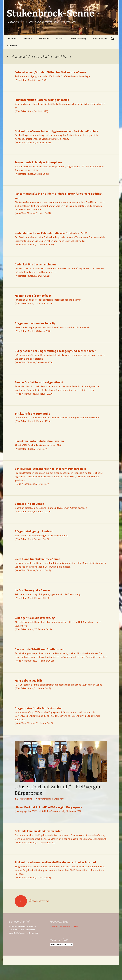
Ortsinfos (11, 39)
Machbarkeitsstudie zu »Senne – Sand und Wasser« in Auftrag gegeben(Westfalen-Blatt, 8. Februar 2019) (51, 508)
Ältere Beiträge (32, 901)
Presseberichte (100, 39)
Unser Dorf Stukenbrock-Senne (64, 926)
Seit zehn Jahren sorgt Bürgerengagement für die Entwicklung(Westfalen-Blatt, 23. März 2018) (48, 594)
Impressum (12, 45)
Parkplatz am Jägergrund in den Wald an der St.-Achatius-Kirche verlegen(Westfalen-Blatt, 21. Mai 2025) (53, 76)
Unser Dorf (59, 799)
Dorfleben (27, 39)
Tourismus (44, 39)
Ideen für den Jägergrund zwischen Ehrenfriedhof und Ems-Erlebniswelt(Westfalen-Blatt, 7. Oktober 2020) (52, 327)
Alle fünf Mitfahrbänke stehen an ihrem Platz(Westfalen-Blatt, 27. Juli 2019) (39, 445)
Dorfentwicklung (78, 39)
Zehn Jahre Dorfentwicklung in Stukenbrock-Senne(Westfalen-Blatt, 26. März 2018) (41, 535)
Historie (59, 39)
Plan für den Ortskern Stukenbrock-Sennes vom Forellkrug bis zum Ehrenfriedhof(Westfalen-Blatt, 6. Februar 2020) (57, 417)
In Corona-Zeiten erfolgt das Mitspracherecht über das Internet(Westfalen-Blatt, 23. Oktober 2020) (48, 300)
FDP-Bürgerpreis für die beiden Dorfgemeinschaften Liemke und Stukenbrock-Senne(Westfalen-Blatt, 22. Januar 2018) (58, 684)
